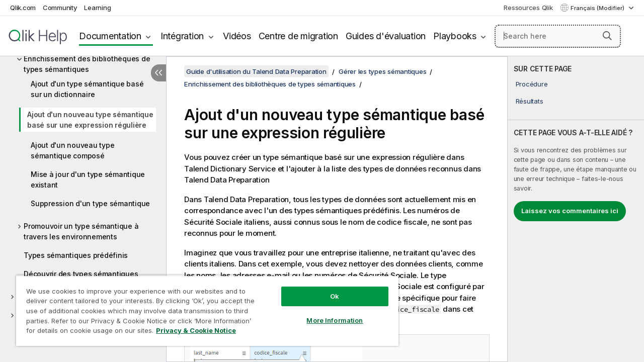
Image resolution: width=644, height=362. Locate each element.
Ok (327, 289)
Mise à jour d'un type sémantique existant (88, 179)
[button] (607, 36)
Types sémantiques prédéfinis (76, 255)
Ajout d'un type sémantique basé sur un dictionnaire (87, 89)
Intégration (182, 36)
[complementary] (576, 209)
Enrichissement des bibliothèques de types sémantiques (87, 64)
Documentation (110, 36)
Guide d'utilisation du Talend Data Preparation (256, 71)
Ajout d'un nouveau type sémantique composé (72, 150)
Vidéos (237, 36)
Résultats (530, 101)
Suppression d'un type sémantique (90, 203)
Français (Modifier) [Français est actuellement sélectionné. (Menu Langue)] (598, 8)
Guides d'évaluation (386, 36)
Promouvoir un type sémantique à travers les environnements (81, 231)
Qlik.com (23, 8)
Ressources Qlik (528, 8)
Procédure (532, 84)
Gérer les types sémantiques (382, 71)
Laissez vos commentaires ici (570, 211)
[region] (203, 307)
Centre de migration (298, 36)
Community (60, 8)
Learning (97, 8)
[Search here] (558, 36)
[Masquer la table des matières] (158, 73)
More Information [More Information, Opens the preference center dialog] (327, 313)
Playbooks (455, 36)
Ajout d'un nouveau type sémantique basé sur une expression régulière (90, 120)
